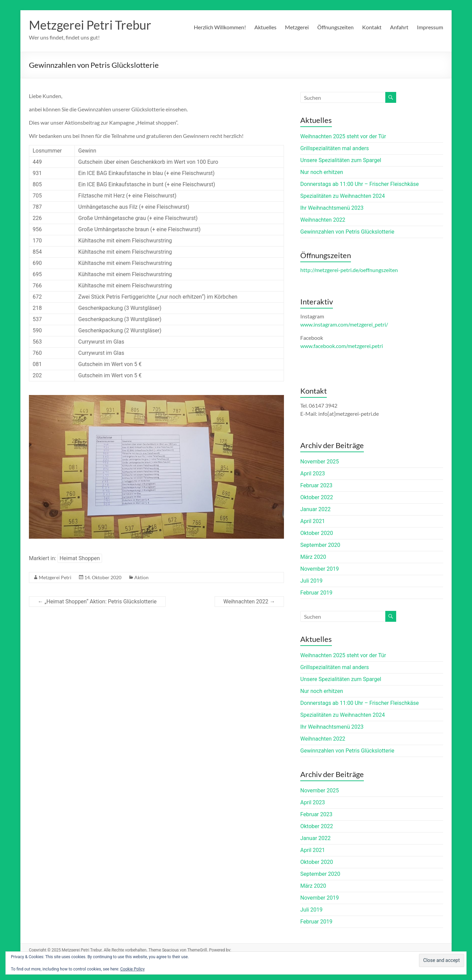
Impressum (430, 27)
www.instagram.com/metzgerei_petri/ (344, 324)
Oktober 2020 (317, 533)
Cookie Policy (133, 969)
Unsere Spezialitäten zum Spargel (341, 160)
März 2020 (313, 557)
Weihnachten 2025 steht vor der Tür (343, 136)
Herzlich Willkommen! (220, 27)
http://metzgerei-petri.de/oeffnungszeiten (349, 270)
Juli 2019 (311, 581)
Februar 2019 (316, 593)
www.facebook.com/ (342, 346)
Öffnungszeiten (335, 27)
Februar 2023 (316, 485)
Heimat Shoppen (80, 558)
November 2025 (319, 462)
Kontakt (372, 27)
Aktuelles (265, 27)
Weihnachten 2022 (249, 602)
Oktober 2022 (317, 497)
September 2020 (320, 545)
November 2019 (319, 569)
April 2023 (313, 473)
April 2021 (313, 521)
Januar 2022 (315, 509)
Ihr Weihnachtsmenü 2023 (332, 208)
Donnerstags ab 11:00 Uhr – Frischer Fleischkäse (360, 184)
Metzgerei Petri (55, 577)
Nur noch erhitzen (322, 172)
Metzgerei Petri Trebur (90, 25)
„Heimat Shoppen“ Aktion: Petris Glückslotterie (97, 602)
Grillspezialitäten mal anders (335, 148)
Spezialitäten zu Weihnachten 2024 (343, 196)
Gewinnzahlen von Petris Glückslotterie (347, 232)
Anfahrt (399, 27)
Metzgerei (297, 27)
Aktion (141, 577)
